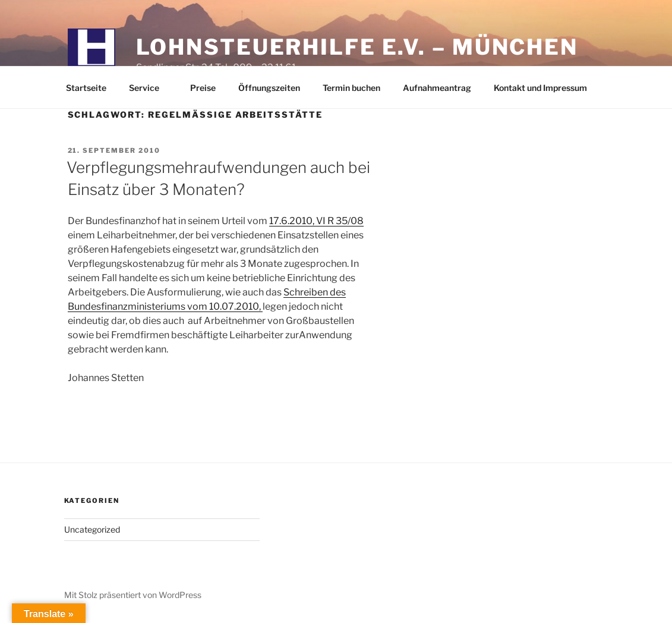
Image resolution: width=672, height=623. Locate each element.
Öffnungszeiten (269, 88)
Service (150, 88)
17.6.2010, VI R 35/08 (316, 221)
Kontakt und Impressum (540, 88)
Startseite (86, 88)
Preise (203, 88)
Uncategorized (92, 529)
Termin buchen (351, 88)
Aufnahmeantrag (437, 88)
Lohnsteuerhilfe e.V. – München (357, 47)
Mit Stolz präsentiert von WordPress (133, 595)
